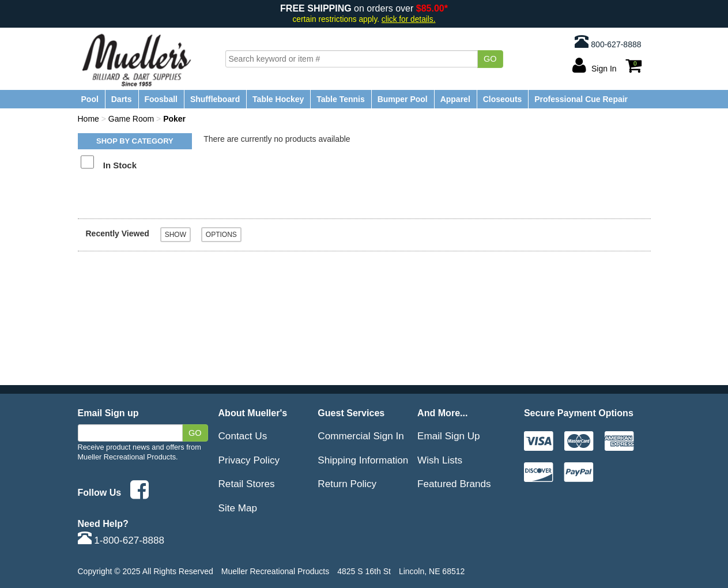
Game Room (131, 119)
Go (490, 59)
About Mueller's (253, 413)
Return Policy (347, 484)
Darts (122, 99)
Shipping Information (363, 460)
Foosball (161, 99)
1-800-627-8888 (121, 540)
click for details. (409, 19)
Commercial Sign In (361, 436)
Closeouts (503, 99)
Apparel (455, 99)
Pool (90, 99)
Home (88, 119)
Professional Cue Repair (581, 99)
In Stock (120, 165)
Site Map (238, 508)
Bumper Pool (403, 99)
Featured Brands (454, 484)
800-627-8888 (608, 42)
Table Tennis (341, 99)
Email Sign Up (449, 436)
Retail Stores (247, 484)
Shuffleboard (215, 99)
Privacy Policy (249, 460)
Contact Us (243, 436)
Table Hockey (278, 99)
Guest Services (351, 413)
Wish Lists (440, 460)
